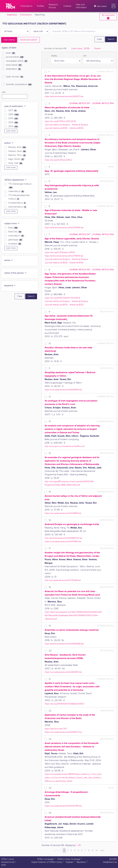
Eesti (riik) (15, 232)
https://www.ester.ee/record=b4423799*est (63, 806)
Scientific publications (19, 84)
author (9, 143)
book (11, 53)
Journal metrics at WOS (56, 128)
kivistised (15, 244)
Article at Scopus (80, 125)
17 (50, 549)
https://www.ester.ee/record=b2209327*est (63, 732)
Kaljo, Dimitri (17, 159)
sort (85, 56)
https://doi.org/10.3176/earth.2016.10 (60, 252)
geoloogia (16, 240)
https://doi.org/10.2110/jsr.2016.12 (58, 160)
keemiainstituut (17, 207)
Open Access (15, 77)
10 (50, 343)
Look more (11, 131)
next (102, 850)
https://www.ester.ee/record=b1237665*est (63, 542)
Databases (12, 15)
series (9, 260)
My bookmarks (108, 17)
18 (50, 587)
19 (50, 626)
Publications (26, 15)
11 (49, 368)
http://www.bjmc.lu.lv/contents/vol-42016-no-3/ (65, 446)
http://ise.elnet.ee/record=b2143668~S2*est (63, 538)
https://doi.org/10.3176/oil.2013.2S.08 (60, 121)
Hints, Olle (16, 163)
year (4, 92)
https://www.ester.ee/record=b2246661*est (63, 513)
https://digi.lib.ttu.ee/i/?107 (56, 729)
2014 (13, 123)
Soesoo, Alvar (17, 151)
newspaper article (17, 61)
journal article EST (80, 103)
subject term (12, 224)
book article (14, 65)
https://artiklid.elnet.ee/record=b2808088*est (64, 644)
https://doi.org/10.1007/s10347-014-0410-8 (62, 298)
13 (50, 422)
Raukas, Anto (17, 147)
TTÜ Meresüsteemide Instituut (19, 197)
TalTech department (16, 180)
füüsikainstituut (17, 203)
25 (50, 813)
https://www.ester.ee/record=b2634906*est (63, 390)
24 (50, 788)
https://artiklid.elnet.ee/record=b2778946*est (64, 256)
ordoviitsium (16, 236)
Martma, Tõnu (17, 155)
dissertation (14, 69)
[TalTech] (10, 6)
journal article (15, 57)
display (54, 56)
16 (50, 520)
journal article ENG (103, 103)
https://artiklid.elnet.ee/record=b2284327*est (64, 96)
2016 (14, 115)
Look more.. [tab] (80, 49)
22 (50, 711)
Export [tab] (97, 49)
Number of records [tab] (55, 49)
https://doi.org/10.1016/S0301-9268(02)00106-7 (65, 704)
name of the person (16, 273)
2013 (13, 127)
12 (50, 397)
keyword (10, 286)
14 (50, 453)
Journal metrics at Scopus (57, 125)
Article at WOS (76, 128)
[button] (114, 6)
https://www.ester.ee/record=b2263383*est (63, 672)
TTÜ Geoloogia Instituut (20, 186)
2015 (13, 119)
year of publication (15, 106)
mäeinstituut (16, 191)
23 (50, 739)
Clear (99, 39)
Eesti (13, 228)
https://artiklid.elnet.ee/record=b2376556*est (64, 228)
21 (50, 679)
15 (50, 492)
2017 (13, 111)
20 (50, 651)
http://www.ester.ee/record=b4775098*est (63, 580)
